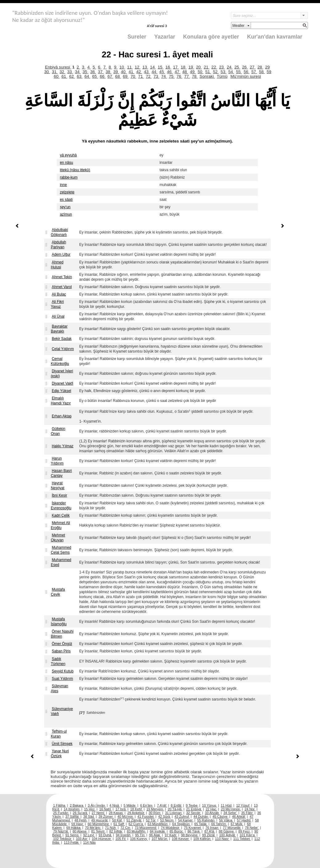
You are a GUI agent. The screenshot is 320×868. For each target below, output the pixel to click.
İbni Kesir (59, 495)
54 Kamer (186, 820)
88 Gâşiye (227, 831)
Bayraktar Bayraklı (59, 329)
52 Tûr (151, 820)
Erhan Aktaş (62, 416)
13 (145, 67)
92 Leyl (89, 835)
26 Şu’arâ (80, 813)
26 (245, 67)
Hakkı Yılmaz (63, 446)
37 (101, 72)
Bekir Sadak (62, 339)
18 (184, 67)
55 (239, 72)
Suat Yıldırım (62, 679)
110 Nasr (222, 839)
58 (262, 72)
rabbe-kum (69, 177)
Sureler (137, 37)
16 (168, 67)
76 (179, 76)
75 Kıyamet (193, 828)
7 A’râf (162, 805)
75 (172, 76)
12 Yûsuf (243, 805)
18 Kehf (137, 809)
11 (130, 67)
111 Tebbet (242, 839)
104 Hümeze (102, 839)
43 (147, 72)
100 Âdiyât (228, 835)
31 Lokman (174, 813)
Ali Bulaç (59, 294)
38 (109, 72)
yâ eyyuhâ (68, 155)
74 (164, 76)
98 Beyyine (190, 835)
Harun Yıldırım (57, 461)
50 (201, 72)
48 (185, 72)
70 (134, 76)
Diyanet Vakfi (63, 383)
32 (62, 72)
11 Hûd (227, 805)
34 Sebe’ (230, 813)
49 (193, 72)
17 (176, 67)
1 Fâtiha (60, 805)
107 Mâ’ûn (160, 839)
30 (47, 72)
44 (154, 72)
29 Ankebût (136, 813)
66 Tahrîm (219, 824)
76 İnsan (212, 828)
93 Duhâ (105, 835)
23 (222, 67)
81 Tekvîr (98, 831)
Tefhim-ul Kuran (59, 734)
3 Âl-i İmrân (97, 805)
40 (124, 72)
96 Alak (155, 835)
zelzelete (67, 192)
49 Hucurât (100, 820)
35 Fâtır (247, 813)
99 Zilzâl (209, 835)
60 (57, 76)
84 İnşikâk (158, 831)
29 (267, 67)
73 (156, 76)
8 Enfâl (177, 805)
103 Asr (82, 839)
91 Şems (72, 835)
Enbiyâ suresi (58, 67)
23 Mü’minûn (231, 809)
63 (80, 76)
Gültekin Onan (58, 431)
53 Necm (167, 820)
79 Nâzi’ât (61, 831)
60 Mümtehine (99, 824)
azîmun (66, 214)
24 (230, 67)
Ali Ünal (58, 316)
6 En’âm (147, 805)
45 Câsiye (220, 816)
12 (138, 67)
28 (260, 67)
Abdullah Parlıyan (59, 245)
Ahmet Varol (62, 287)
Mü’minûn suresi (246, 76)
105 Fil (121, 839)
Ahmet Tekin (62, 277)
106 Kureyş (139, 839)
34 (78, 72)
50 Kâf (117, 820)
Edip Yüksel (61, 391)
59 (269, 72)
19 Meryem (155, 809)
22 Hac (211, 809)
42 (139, 72)
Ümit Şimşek (62, 744)
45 (162, 72)
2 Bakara (77, 805)
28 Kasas (116, 813)
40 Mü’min (126, 816)
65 (95, 76)
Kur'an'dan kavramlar (275, 37)
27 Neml (99, 813)
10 (122, 67)
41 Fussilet (146, 816)
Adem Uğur (61, 254)
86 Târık (194, 831)
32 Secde (194, 813)
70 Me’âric (93, 828)
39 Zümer (106, 816)
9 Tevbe (192, 805)
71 (141, 76)
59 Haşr (78, 824)
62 (72, 76)
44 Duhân (201, 816)
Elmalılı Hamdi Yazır (61, 401)
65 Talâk (201, 824)
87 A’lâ (210, 831)
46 (170, 72)
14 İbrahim (72, 809)
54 (231, 72)
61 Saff (119, 824)
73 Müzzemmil (146, 828)
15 (161, 67)
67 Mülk (237, 824)
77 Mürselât (232, 828)
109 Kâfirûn (203, 839)
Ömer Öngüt (62, 644)
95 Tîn (140, 835)
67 (110, 76)
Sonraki (207, 76)
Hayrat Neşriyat (58, 486)
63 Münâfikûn (158, 824)
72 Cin (126, 828)
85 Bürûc (177, 831)
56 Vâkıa (226, 820)
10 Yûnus (210, 805)
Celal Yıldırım (63, 349)
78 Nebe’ (252, 828)
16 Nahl (105, 809)
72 (149, 76)
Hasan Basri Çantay (61, 473)
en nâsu (66, 163)
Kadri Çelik (61, 515)
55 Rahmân (206, 820)
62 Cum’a (136, 824)
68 (118, 76)
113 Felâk (72, 842)
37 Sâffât (72, 816)
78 (195, 76)
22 (214, 67)
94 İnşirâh (124, 835)
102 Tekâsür (63, 839)
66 (103, 76)
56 (247, 72)
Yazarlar (165, 37)
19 (191, 67)
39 (116, 72)
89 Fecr (245, 831)
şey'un (65, 207)
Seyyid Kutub (63, 671)
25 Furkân (61, 813)
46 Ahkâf (239, 816)
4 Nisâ (115, 805)
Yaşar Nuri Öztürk (60, 754)
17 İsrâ (121, 809)
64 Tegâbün (181, 824)
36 (93, 72)
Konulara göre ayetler (211, 37)
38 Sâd (89, 816)
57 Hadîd (244, 820)
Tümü (222, 76)
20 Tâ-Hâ (175, 809)
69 (126, 76)
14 (153, 67)
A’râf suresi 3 (157, 26)
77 (187, 76)
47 (178, 72)
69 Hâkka (74, 828)
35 (85, 72)
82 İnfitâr (116, 831)
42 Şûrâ (165, 816)
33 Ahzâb (212, 813)
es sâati (66, 200)
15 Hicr (90, 809)
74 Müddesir (170, 828)
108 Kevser (181, 839)
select (304, 15)
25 (237, 67)
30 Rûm (155, 813)
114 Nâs (89, 842)
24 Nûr (250, 809)
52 (216, 72)
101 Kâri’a (248, 835)
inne (63, 185)
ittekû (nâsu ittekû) (75, 170)
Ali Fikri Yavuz (57, 304)
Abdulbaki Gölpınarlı (59, 232)
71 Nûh (111, 828)
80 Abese (80, 831)
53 (223, 72)
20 (199, 67)
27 (253, 67)
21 (207, 67)
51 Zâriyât (134, 820)
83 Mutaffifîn (137, 831)
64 (87, 76)
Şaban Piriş (61, 651)
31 (55, 72)
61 (65, 76)
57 (254, 72)
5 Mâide (130, 805)
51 (208, 72)
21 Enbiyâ (194, 809)
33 (70, 72)
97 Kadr (171, 835)
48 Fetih (81, 820)
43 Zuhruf (182, 816)
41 (131, 72)
